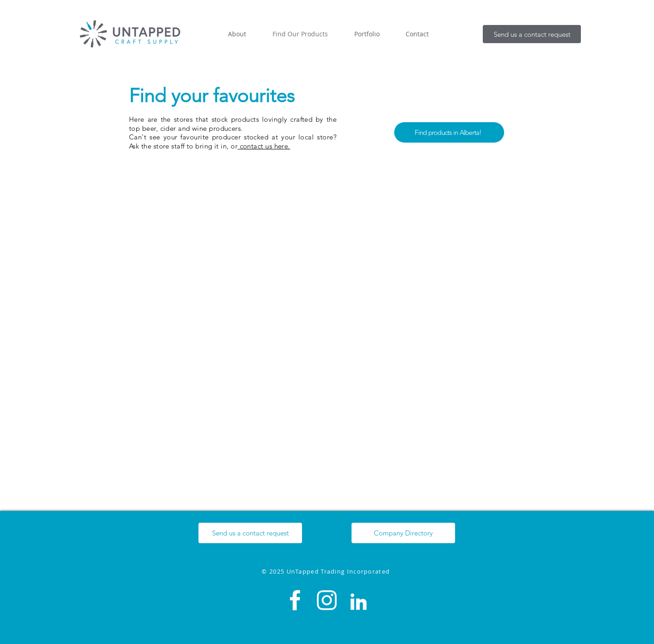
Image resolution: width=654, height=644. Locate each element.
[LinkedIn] (359, 600)
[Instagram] (327, 600)
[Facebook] (295, 600)
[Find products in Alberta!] (449, 132)
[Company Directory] (403, 533)
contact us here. (264, 146)
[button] (532, 34)
